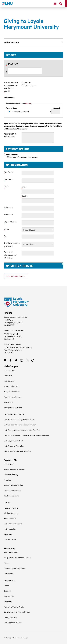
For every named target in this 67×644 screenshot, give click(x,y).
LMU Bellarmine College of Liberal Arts (19, 419)
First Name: (9, 173)
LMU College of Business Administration (20, 425)
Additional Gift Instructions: (10, 135)
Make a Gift (8, 402)
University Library (11, 474)
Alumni (7, 563)
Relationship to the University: (12, 245)
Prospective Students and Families (17, 558)
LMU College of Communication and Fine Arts (22, 430)
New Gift (27, 83)
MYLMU (7, 586)
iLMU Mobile (9, 596)
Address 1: (8, 208)
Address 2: (8, 214)
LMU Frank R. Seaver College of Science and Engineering (26, 435)
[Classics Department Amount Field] (56, 112)
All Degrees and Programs (14, 469)
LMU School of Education (14, 446)
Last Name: (9, 180)
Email (24, 187)
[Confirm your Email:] (38, 201)
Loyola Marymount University (16, 638)
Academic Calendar (11, 496)
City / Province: (10, 222)
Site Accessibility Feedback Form (17, 612)
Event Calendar (10, 518)
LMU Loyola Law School (13, 441)
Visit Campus (9, 381)
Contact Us (8, 376)
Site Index (8, 601)
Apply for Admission (12, 391)
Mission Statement (11, 513)
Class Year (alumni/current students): (10, 255)
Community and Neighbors (14, 568)
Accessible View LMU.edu (14, 607)
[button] (33, 265)
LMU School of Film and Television (17, 451)
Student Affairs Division (13, 485)
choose (28, 103)
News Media (8, 573)
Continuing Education (12, 490)
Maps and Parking (11, 508)
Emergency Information (13, 407)
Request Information (12, 386)
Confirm (25, 196)
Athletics (7, 480)
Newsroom (8, 534)
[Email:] (38, 192)
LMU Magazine (10, 529)
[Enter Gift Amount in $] (25, 71)
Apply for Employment (13, 397)
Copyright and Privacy (13, 623)
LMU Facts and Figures (13, 524)
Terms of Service (10, 617)
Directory (7, 591)
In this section (11, 42)
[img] (9, 112)
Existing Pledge (30, 85)
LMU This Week (10, 540)
